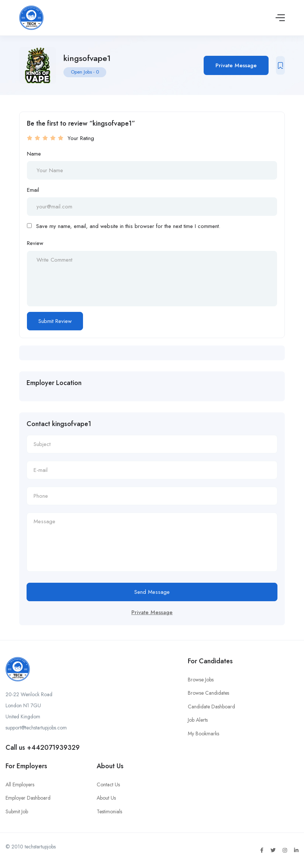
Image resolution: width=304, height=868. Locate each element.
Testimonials (109, 811)
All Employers (20, 784)
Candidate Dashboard (211, 707)
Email (33, 190)
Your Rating (81, 138)
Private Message (236, 65)
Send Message (152, 592)
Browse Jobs (201, 680)
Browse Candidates (208, 693)
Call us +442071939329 (43, 748)
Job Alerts (198, 720)
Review (35, 243)
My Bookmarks (203, 733)
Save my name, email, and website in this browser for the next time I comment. (128, 226)
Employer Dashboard (28, 798)
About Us (106, 798)
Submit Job (17, 811)
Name (34, 154)
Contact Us (108, 784)
